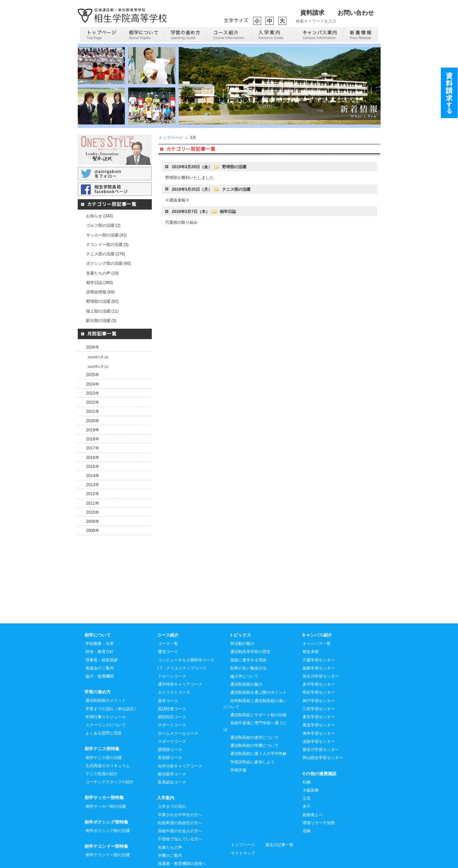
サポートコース (172, 695)
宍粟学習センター (319, 630)
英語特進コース (172, 679)
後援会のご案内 (100, 638)
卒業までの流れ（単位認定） (112, 679)
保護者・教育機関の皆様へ (182, 834)
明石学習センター (319, 662)
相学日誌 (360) (100, 283)
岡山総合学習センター (323, 728)
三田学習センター (319, 679)
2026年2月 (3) (98, 357)
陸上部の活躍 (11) (102, 311)
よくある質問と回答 (104, 703)
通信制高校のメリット (106, 671)
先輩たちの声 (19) (102, 273)
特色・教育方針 (100, 622)
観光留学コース (172, 744)
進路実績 (166, 850)
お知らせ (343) (100, 216)
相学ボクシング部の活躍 (108, 801)
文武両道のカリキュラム (108, 736)
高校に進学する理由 (248, 630)
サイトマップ (243, 823)
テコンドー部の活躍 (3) (107, 245)
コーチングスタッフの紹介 (110, 752)
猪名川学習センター (321, 720)
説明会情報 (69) (100, 292)
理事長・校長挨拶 (102, 630)
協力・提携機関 (100, 646)
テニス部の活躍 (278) (106, 254)
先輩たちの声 (170, 818)
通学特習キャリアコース (180, 654)
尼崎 (307, 801)
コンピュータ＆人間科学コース (186, 630)
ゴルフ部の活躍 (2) (103, 225)
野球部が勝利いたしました (189, 178)
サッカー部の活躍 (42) (107, 235)
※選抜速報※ (177, 200)
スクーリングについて (106, 695)
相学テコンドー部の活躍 (108, 825)
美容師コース (170, 728)
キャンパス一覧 (317, 614)
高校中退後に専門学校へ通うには (255, 696)
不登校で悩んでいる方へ (180, 809)
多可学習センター (319, 654)
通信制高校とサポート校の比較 (258, 685)
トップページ (171, 138)
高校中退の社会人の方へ (180, 801)
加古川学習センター (321, 646)
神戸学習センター (319, 671)
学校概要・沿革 (100, 614)
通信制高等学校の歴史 (250, 622)
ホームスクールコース (178, 703)
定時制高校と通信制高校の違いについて (255, 674)
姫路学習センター (319, 638)
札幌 (307, 752)
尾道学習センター (319, 695)
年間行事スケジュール (106, 687)
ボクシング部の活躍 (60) (109, 263)
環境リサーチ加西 (319, 793)
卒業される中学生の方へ (180, 785)
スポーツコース (172, 712)
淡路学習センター (319, 712)
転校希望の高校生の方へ (180, 793)
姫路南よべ (313, 785)
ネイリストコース (174, 662)
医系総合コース (172, 752)
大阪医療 (311, 760)
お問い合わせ (356, 13)
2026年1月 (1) (98, 367)
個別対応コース (172, 687)
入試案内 (166, 842)
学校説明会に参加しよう (252, 732)
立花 (307, 768)
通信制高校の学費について (254, 716)
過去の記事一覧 (279, 815)
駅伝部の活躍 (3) (101, 321)
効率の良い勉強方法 (248, 638)
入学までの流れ (172, 776)
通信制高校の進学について (254, 708)
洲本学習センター (319, 703)
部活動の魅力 (242, 614)
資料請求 (312, 13)
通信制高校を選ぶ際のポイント (258, 662)
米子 (307, 776)
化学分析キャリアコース (180, 736)
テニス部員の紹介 (102, 744)
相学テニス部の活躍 (104, 728)
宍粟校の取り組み (181, 222)
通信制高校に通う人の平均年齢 (258, 724)
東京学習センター (319, 687)
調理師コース (170, 720)
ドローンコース (172, 646)
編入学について (244, 646)
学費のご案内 (170, 826)
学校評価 (238, 740)
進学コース (168, 671)
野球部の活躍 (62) (102, 301)
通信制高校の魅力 (246, 654)
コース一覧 (168, 614)
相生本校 (311, 622)
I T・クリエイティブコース (182, 638)
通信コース (168, 622)
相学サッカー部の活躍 (106, 776)
